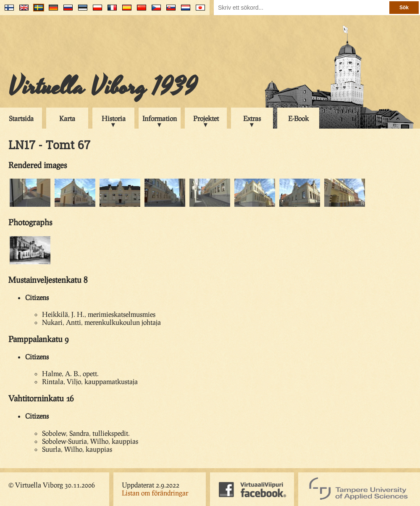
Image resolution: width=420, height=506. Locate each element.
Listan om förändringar (155, 493)
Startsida (21, 118)
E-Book (298, 118)
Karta (67, 118)
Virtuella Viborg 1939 (103, 87)
